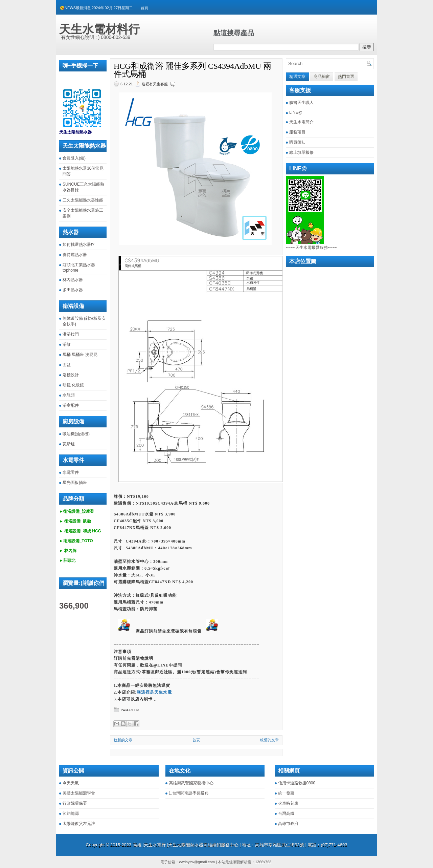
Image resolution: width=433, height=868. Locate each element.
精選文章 (297, 77)
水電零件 (71, 472)
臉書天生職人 (301, 103)
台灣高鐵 (286, 813)
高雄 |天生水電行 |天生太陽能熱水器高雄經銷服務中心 (186, 845)
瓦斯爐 (69, 444)
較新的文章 (123, 740)
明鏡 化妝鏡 (73, 385)
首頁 (144, 8)
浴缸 (67, 344)
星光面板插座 (75, 483)
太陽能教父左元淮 (79, 824)
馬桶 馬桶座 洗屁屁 (80, 355)
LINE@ (296, 112)
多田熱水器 (73, 290)
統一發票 (286, 793)
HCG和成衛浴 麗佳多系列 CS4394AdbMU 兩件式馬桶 (192, 70)
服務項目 (297, 132)
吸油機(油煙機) (76, 434)
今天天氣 (71, 783)
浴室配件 (71, 405)
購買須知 (297, 142)
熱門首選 (346, 77)
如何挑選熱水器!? (78, 245)
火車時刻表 (288, 803)
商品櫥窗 (322, 77)
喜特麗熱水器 (75, 255)
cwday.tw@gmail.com (197, 862)
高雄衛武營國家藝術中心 (191, 783)
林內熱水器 (73, 280)
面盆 (67, 365)
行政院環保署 (75, 803)
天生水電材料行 (99, 29)
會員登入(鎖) (74, 158)
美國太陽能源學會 (79, 793)
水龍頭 (69, 395)
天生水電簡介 (301, 122)
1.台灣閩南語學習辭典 (189, 793)
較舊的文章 (269, 740)
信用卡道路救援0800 (297, 783)
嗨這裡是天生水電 (154, 692)
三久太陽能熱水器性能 (83, 200)
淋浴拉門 (71, 334)
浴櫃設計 (71, 375)
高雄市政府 (288, 824)
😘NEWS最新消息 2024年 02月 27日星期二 (96, 8)
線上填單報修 (301, 152)
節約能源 (71, 813)
